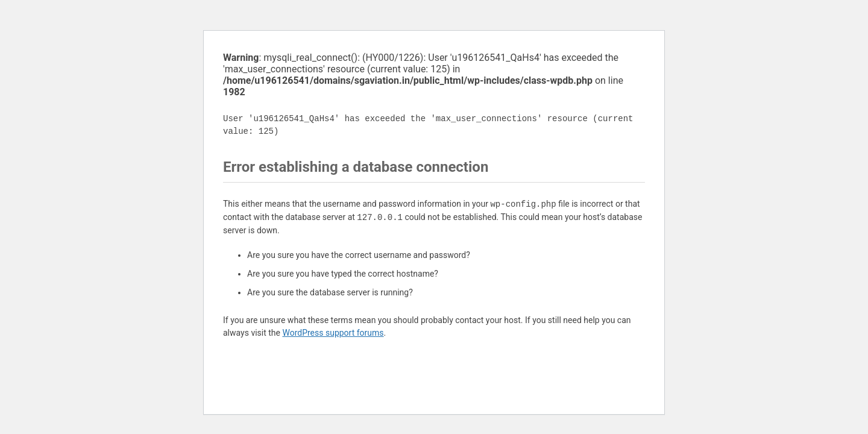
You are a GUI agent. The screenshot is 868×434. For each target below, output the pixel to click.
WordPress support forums (333, 333)
